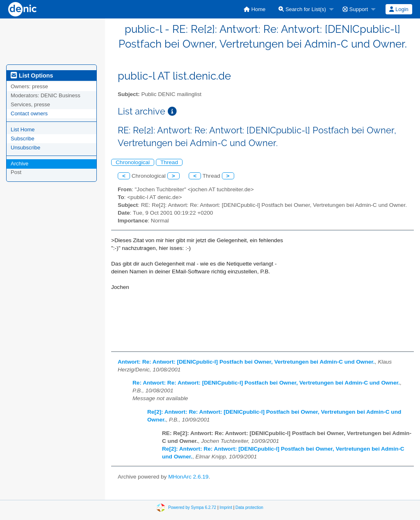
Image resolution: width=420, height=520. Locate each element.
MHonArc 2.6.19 (188, 477)
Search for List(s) (302, 9)
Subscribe (23, 139)
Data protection (249, 507)
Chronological (133, 162)
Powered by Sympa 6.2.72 (192, 507)
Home (255, 9)
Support (355, 9)
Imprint (226, 507)
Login (399, 9)
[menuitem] (255, 9)
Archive (19, 164)
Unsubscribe (25, 148)
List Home (23, 129)
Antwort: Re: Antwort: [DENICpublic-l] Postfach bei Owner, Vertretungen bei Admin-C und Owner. (246, 362)
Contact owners (29, 113)
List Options (32, 76)
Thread (169, 162)
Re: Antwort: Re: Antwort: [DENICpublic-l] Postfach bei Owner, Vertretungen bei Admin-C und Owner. (266, 383)
